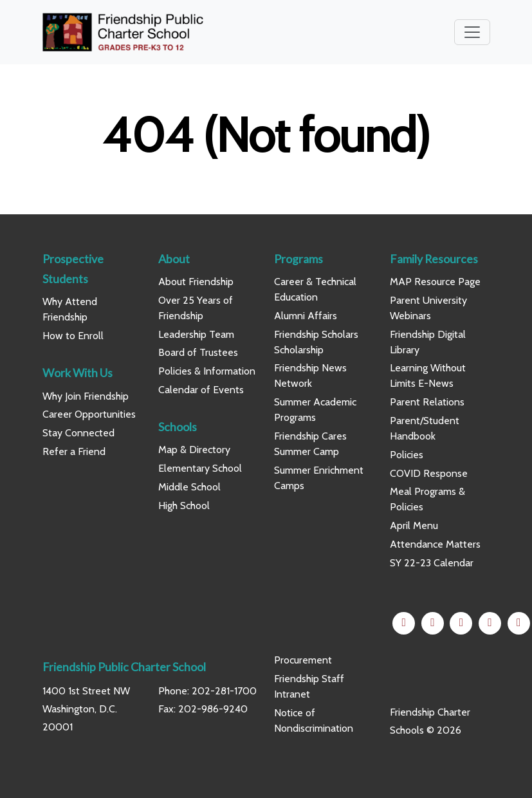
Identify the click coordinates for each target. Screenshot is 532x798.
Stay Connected (78, 433)
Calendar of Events (201, 390)
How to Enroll (73, 336)
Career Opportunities (89, 414)
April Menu (414, 525)
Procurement (303, 660)
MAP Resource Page (435, 282)
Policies (407, 455)
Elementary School (200, 468)
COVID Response (429, 473)
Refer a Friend (74, 451)
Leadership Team (196, 334)
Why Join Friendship (86, 396)
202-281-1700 (224, 691)
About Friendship (196, 282)
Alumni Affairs (306, 316)
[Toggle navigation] (472, 32)
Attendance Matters (435, 544)
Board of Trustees (198, 352)
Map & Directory (194, 450)
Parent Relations (427, 402)
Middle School (189, 487)
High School (184, 506)
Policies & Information (207, 371)
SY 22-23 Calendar (432, 563)
